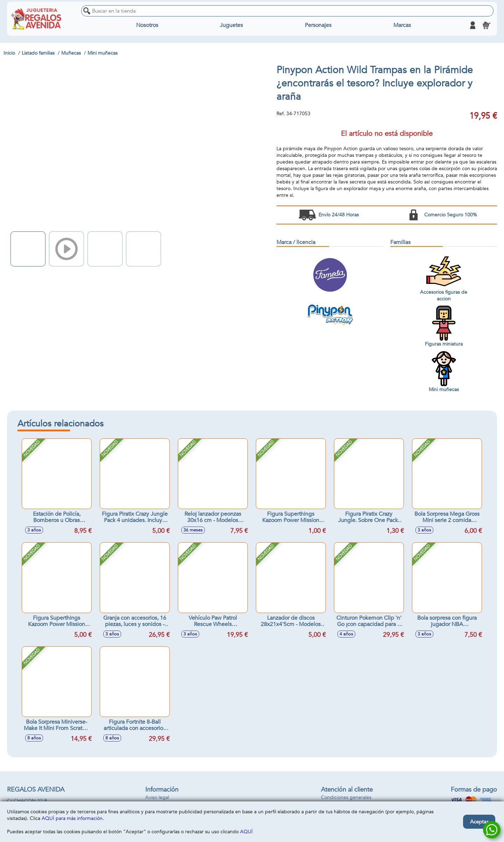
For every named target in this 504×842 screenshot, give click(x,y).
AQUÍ (246, 832)
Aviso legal (157, 797)
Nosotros (147, 25)
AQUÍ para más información (72, 818)
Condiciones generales (346, 797)
